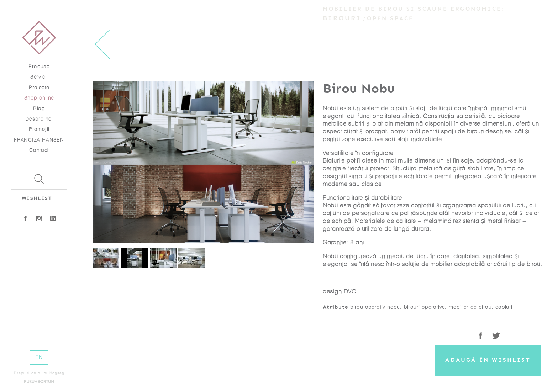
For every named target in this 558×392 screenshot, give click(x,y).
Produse (39, 67)
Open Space (390, 18)
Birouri (342, 18)
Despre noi (39, 119)
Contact (39, 150)
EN (39, 357)
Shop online (39, 98)
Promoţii (39, 129)
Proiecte (39, 88)
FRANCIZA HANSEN (39, 140)
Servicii (39, 77)
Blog (39, 109)
